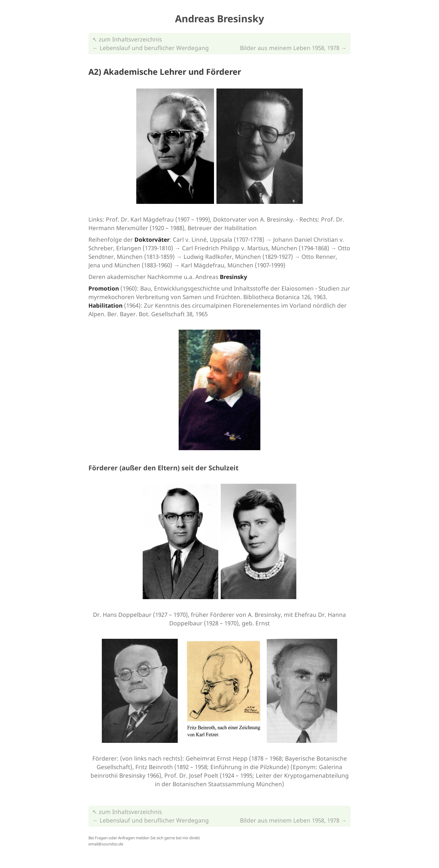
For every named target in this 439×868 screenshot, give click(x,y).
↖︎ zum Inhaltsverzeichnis (127, 39)
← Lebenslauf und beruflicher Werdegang (151, 48)
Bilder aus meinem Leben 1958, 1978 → (293, 48)
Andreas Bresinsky (220, 18)
